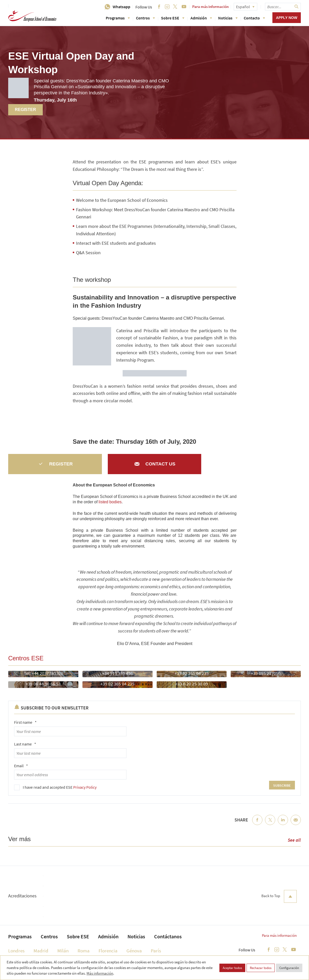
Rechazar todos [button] (261, 968)
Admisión (201, 18)
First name (25, 722)
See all (294, 840)
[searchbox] (283, 7)
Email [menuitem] (296, 824)
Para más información (210, 7)
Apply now (287, 18)
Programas (118, 18)
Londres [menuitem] (16, 951)
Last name (25, 744)
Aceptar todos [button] (232, 968)
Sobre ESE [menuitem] (78, 936)
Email (21, 766)
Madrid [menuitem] (41, 951)
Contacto (254, 18)
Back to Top (279, 896)
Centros (145, 18)
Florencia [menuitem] (108, 951)
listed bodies (110, 502)
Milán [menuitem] (63, 951)
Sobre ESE (173, 18)
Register (25, 110)
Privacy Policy (85, 787)
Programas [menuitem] (20, 936)
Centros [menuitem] (49, 936)
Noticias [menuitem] (136, 936)
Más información (100, 973)
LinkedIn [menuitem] (283, 824)
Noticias (228, 18)
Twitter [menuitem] (270, 824)
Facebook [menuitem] (257, 824)
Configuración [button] (289, 968)
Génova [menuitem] (134, 951)
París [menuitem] (156, 951)
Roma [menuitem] (84, 951)
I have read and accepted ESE (60, 787)
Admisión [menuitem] (108, 936)
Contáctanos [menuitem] (168, 936)
